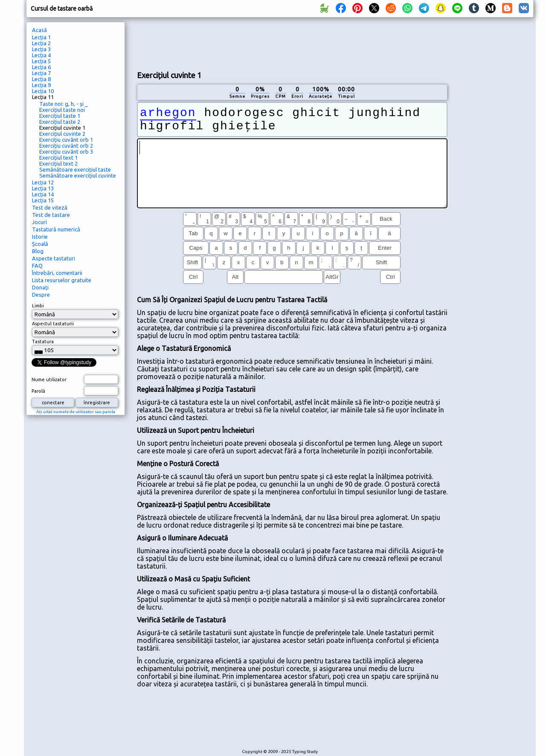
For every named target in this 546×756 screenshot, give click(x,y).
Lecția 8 (41, 79)
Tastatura (43, 342)
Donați (40, 287)
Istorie (40, 236)
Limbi (38, 306)
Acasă (39, 30)
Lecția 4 (41, 55)
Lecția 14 (43, 194)
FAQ (37, 266)
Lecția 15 (43, 200)
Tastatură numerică (56, 229)
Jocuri (39, 222)
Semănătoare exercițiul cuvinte (78, 175)
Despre (41, 295)
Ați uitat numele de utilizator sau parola (76, 412)
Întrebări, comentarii (57, 273)
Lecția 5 (41, 61)
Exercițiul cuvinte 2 (62, 134)
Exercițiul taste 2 (60, 122)
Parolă (38, 391)
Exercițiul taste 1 (60, 116)
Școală (40, 244)
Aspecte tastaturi (54, 258)
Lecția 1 (41, 37)
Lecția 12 (43, 182)
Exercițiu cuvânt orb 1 (66, 140)
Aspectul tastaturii (53, 324)
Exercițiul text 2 (58, 163)
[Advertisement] (292, 43)
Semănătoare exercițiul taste (75, 169)
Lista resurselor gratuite (62, 280)
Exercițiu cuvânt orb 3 (66, 152)
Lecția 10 (43, 91)
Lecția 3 (41, 49)
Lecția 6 (41, 67)
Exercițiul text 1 (58, 158)
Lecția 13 (43, 188)
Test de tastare (51, 215)
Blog (38, 251)
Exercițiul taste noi (62, 110)
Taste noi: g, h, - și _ (64, 104)
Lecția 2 (41, 43)
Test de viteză (50, 207)
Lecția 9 (41, 85)
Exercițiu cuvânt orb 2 (66, 146)
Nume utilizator (49, 379)
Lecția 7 (41, 73)
